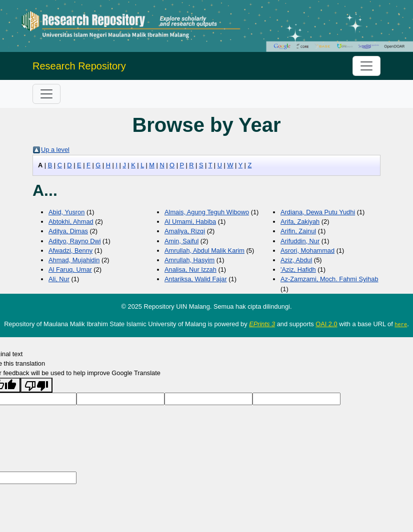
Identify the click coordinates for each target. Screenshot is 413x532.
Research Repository (79, 66)
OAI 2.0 (326, 324)
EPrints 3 (262, 324)
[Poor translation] (36, 385)
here (401, 324)
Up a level (55, 150)
